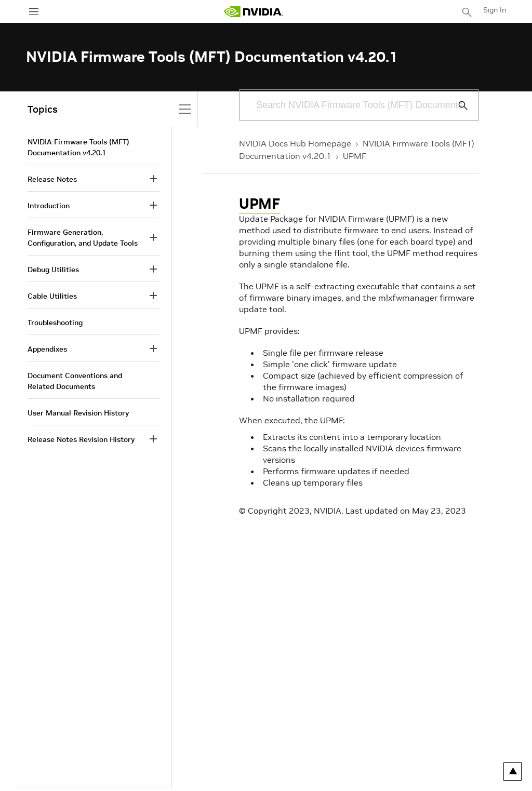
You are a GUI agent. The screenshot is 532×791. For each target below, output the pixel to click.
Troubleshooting (55, 323)
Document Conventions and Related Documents (75, 381)
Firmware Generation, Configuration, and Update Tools (83, 238)
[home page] (254, 12)
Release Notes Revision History (81, 439)
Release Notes (52, 179)
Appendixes (47, 349)
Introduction (49, 206)
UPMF (355, 156)
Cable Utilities (52, 296)
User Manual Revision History (78, 413)
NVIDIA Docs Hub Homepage (295, 143)
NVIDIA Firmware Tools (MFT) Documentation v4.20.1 (78, 147)
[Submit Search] (457, 105)
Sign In (495, 10)
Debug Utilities (53, 270)
